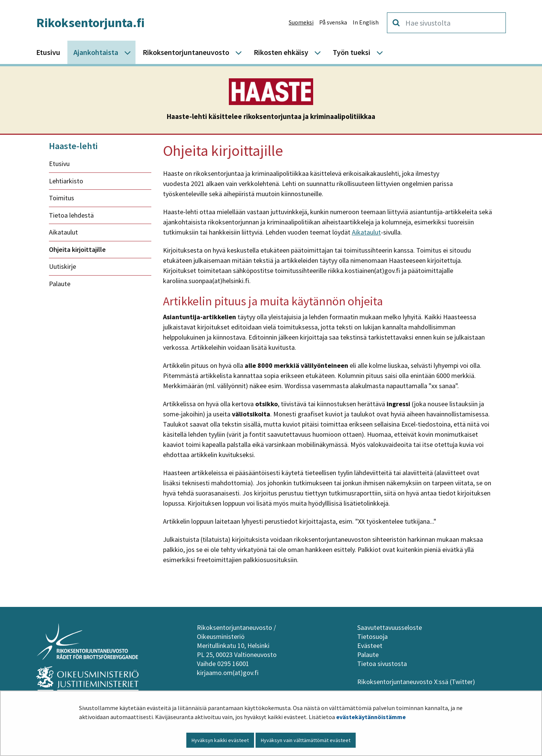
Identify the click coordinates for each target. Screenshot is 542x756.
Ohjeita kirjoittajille (77, 249)
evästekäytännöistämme (371, 717)
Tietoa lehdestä (71, 215)
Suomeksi (301, 22)
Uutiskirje (62, 266)
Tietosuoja (372, 636)
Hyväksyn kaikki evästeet (220, 740)
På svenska (333, 22)
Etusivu (59, 164)
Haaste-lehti (73, 146)
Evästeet (370, 645)
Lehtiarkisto (66, 181)
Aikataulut (63, 232)
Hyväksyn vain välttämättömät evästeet (306, 740)
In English (366, 22)
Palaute (60, 284)
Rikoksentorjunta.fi (90, 23)
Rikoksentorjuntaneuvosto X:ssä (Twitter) (417, 682)
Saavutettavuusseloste (390, 627)
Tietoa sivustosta (382, 664)
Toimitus (62, 198)
